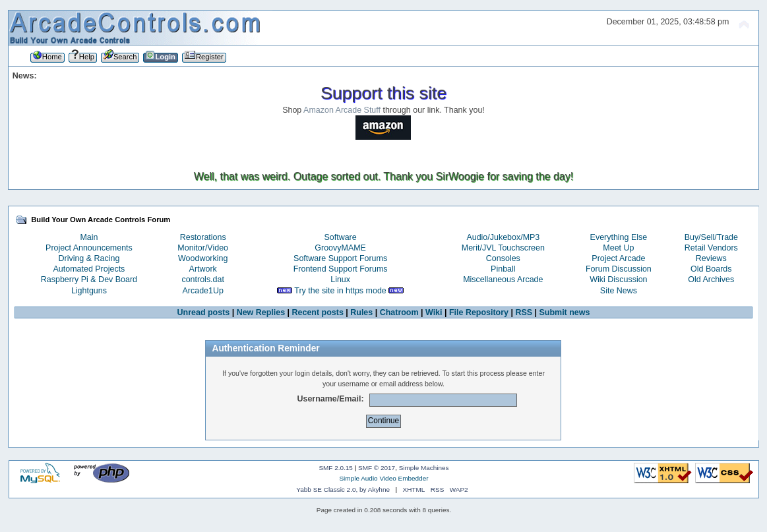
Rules (361, 312)
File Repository (479, 312)
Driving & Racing (89, 258)
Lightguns (89, 291)
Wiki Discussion (618, 280)
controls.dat (202, 280)
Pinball (503, 269)
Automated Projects (89, 269)
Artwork (203, 269)
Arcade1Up (203, 291)
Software (341, 237)
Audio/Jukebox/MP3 (503, 237)
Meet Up (618, 248)
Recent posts (318, 312)
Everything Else (619, 237)
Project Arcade (618, 258)
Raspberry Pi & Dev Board (89, 280)
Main (89, 237)
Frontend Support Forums (341, 269)
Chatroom (399, 312)
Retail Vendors (711, 248)
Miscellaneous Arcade (503, 280)
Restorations (203, 237)
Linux (340, 280)
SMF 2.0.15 (336, 468)
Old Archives (711, 280)
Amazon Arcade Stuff (342, 110)
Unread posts (204, 312)
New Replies (261, 312)
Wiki (434, 312)
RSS (524, 312)
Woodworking (203, 258)
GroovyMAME (340, 248)
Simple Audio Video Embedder (383, 478)
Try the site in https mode (340, 291)
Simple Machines (424, 468)
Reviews (711, 258)
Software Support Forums (340, 258)
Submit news (565, 312)
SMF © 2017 (377, 468)
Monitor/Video (203, 248)
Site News (619, 291)
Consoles (503, 258)
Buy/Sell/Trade (711, 237)
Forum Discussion (619, 269)
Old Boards (711, 269)
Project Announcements (89, 248)
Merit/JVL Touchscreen (503, 248)
